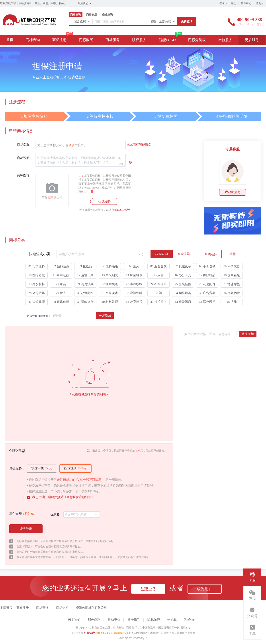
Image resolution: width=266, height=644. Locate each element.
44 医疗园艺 (207, 302)
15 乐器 (158, 275)
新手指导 (134, 619)
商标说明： (25, 158)
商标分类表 (197, 40)
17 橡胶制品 (207, 275)
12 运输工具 (85, 275)
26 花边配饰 (207, 284)
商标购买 (86, 40)
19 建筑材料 (37, 284)
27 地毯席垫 (232, 284)
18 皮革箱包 (232, 275)
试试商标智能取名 (139, 145)
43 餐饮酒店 (183, 302)
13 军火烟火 (110, 275)
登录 (222, 3)
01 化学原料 (37, 266)
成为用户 (205, 589)
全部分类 (167, 22)
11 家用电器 (61, 275)
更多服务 (252, 40)
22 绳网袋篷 (110, 284)
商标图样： (25, 175)
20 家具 (61, 284)
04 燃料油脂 (110, 266)
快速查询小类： (41, 254)
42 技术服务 (158, 302)
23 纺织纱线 (134, 284)
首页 (10, 40)
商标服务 (113, 40)
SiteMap (189, 619)
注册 (234, 3)
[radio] (162, 254)
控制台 (260, 3)
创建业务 (148, 589)
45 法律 (232, 302)
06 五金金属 (158, 266)
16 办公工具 (183, 275)
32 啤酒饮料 (134, 293)
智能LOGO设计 (121, 210)
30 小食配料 (85, 293)
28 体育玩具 (37, 293)
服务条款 (94, 619)
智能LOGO (167, 40)
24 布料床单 (158, 284)
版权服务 (139, 40)
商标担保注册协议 (79, 497)
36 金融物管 (232, 293)
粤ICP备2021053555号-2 (133, 638)
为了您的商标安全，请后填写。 (62, 145)
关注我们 (85, 4)
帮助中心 (114, 619)
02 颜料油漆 (61, 266)
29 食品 (61, 293)
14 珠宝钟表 (134, 275)
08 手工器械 (207, 266)
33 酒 (158, 293)
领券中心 (246, 3)
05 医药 (134, 266)
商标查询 (76, 15)
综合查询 (82, 22)
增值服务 (225, 40)
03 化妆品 (85, 266)
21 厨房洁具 (85, 284)
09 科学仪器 (232, 266)
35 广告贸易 (207, 293)
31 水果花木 (110, 293)
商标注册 (59, 40)
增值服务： (17, 468)
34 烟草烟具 (183, 293)
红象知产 (89, 633)
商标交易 (92, 15)
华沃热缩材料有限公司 (91, 608)
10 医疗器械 (37, 275)
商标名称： (25, 145)
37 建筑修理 (37, 302)
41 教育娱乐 (134, 302)
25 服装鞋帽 (183, 284)
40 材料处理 (110, 302)
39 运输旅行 (85, 302)
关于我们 (74, 619)
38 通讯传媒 (61, 302)
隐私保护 (154, 619)
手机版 (172, 619)
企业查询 (108, 15)
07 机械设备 (183, 266)
